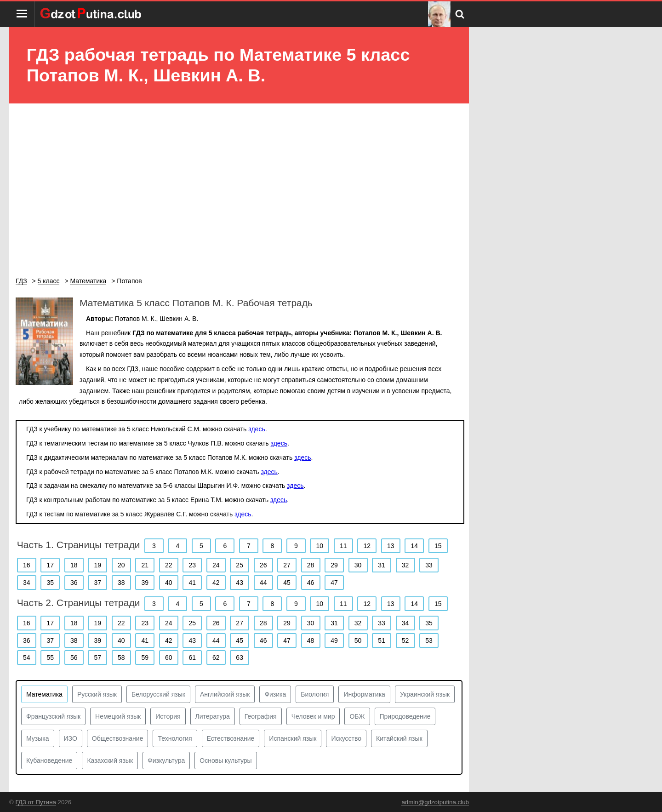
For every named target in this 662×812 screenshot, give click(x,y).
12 (367, 546)
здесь (257, 429)
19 (97, 565)
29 (334, 565)
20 (121, 565)
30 (358, 565)
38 (121, 583)
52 (405, 640)
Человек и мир (313, 716)
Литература (213, 716)
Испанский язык (293, 738)
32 (405, 565)
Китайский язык (399, 738)
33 (429, 565)
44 (263, 583)
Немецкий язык (118, 716)
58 (121, 658)
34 (27, 583)
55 (50, 658)
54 (27, 658)
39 (145, 583)
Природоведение (405, 716)
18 (74, 565)
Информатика (364, 694)
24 (216, 565)
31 (382, 565)
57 (97, 658)
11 (343, 546)
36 (74, 583)
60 (169, 658)
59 (145, 658)
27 (287, 565)
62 (216, 658)
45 (287, 583)
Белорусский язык (158, 694)
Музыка (38, 738)
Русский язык (97, 694)
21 (145, 565)
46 (311, 583)
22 (169, 565)
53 (429, 640)
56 (74, 658)
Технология (175, 738)
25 (240, 565)
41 (192, 583)
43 (240, 583)
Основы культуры (225, 761)
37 (97, 583)
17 (50, 565)
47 (334, 583)
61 (192, 658)
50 (358, 640)
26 (263, 565)
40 (169, 583)
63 (240, 658)
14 (414, 546)
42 (216, 583)
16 (27, 565)
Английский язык (225, 694)
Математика (44, 694)
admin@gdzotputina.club (435, 802)
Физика (275, 694)
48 (311, 640)
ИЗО (71, 738)
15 (438, 546)
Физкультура (166, 761)
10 (320, 546)
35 (50, 583)
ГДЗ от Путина (36, 802)
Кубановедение (49, 761)
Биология (315, 694)
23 (192, 565)
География (261, 716)
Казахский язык (110, 761)
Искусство (346, 738)
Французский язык (53, 716)
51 (382, 640)
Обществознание (118, 738)
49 (334, 640)
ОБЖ (357, 716)
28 (311, 565)
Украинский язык (425, 694)
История (168, 716)
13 (391, 546)
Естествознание (231, 738)
